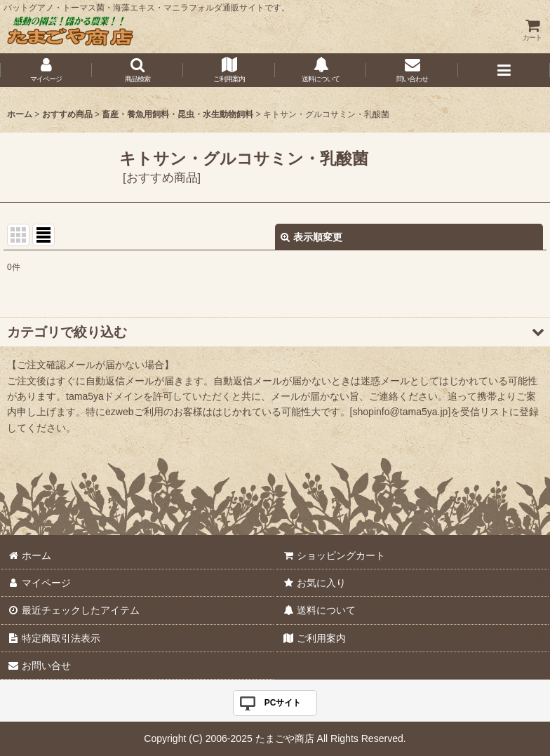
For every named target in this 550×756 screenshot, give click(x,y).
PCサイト (283, 703)
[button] (138, 70)
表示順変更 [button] (311, 237)
